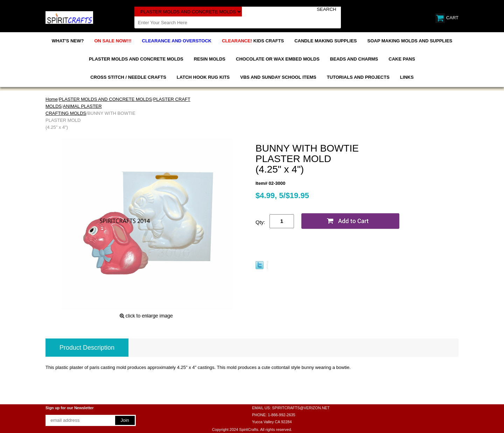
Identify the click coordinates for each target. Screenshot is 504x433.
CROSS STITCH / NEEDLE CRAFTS (128, 77)
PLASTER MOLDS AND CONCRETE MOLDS (136, 59)
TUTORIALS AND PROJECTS (358, 77)
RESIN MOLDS (210, 59)
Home (52, 99)
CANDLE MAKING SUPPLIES (325, 41)
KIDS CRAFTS (253, 41)
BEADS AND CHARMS (354, 59)
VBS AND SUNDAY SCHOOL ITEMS (278, 77)
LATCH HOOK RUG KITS (203, 77)
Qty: (260, 222)
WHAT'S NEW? (68, 41)
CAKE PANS (402, 59)
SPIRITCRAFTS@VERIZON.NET (301, 408)
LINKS (407, 77)
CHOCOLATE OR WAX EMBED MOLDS (278, 59)
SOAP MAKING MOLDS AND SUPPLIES (410, 41)
